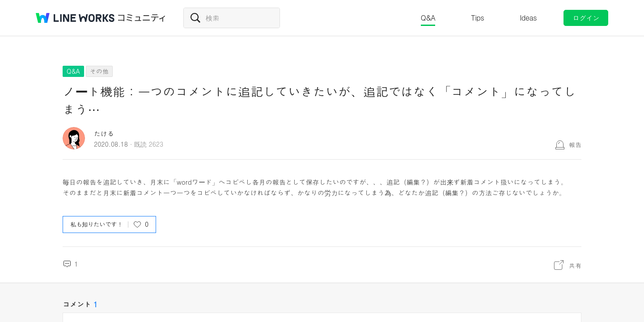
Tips (477, 18)
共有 (575, 265)
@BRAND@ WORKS (75, 18)
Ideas (528, 18)
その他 (99, 71)
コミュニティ (142, 18)
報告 (575, 144)
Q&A (428, 18)
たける (104, 133)
